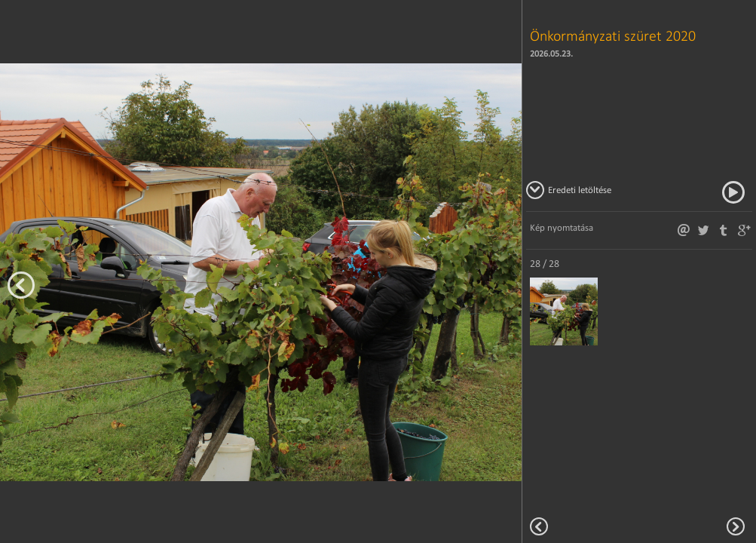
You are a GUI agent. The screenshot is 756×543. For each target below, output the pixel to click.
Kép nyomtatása (562, 227)
